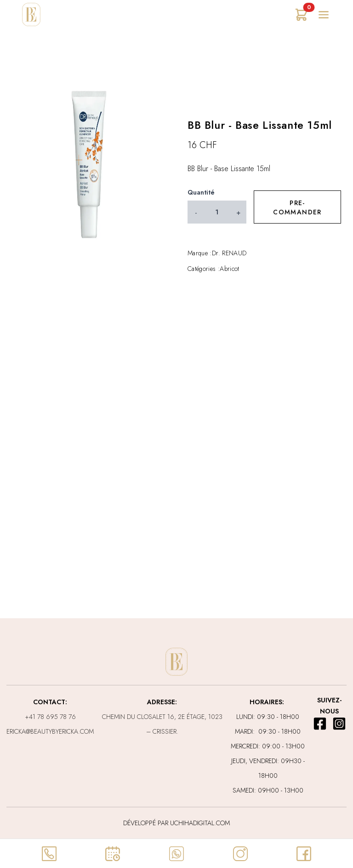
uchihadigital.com (199, 823)
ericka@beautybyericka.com (50, 731)
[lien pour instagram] (339, 724)
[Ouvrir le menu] (324, 15)
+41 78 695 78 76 (50, 717)
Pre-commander (297, 207)
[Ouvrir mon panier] (302, 15)
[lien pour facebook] (320, 724)
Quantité (201, 192)
